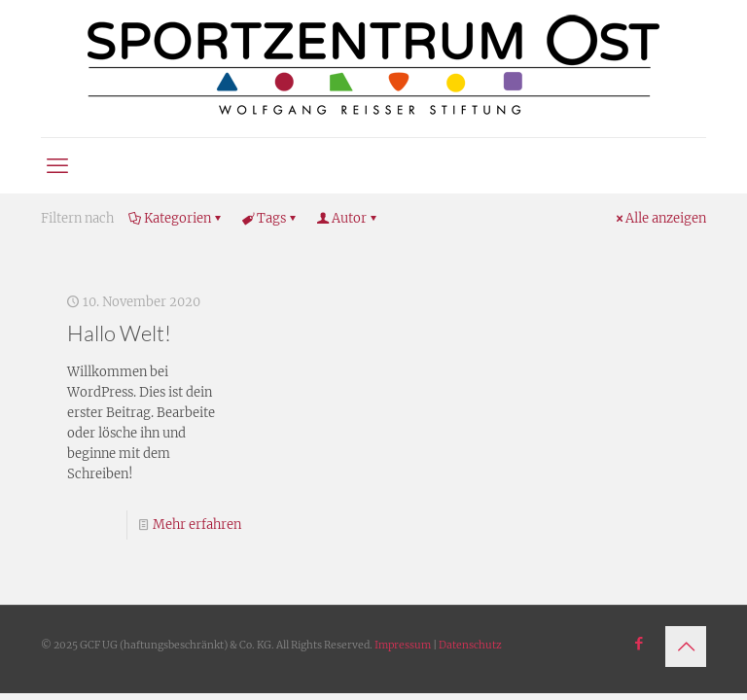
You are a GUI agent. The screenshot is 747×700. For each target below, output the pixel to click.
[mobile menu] (57, 165)
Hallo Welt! (119, 333)
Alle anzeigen (659, 218)
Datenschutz (470, 645)
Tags (270, 218)
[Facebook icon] (639, 643)
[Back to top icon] (686, 647)
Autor (348, 218)
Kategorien (176, 218)
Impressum (403, 645)
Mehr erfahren (197, 525)
